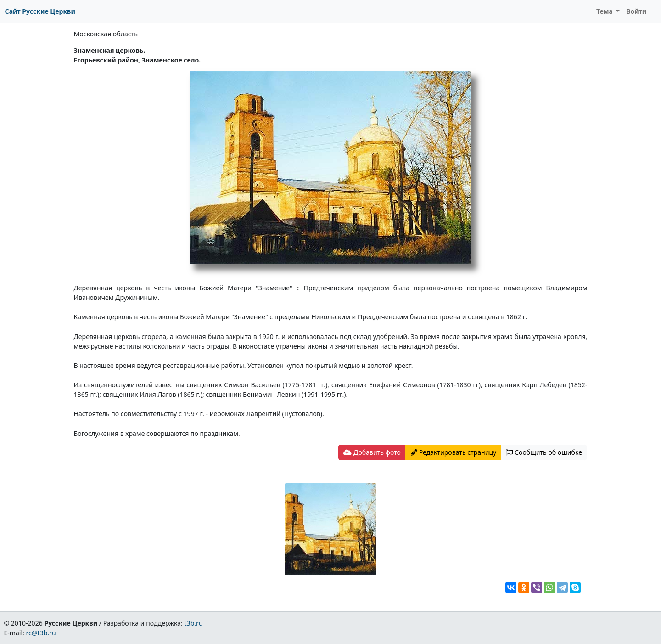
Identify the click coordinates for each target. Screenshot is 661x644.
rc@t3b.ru (41, 633)
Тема (605, 11)
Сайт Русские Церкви (40, 11)
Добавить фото (372, 452)
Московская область (106, 34)
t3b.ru (194, 623)
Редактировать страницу (454, 452)
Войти (636, 11)
